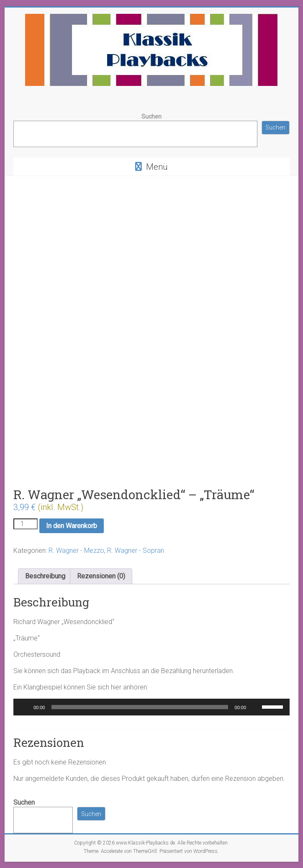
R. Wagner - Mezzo (76, 551)
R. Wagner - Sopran (136, 551)
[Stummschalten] (255, 707)
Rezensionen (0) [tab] (101, 576)
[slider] (140, 707)
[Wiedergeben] (24, 707)
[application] (151, 707)
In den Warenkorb (72, 526)
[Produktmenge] (26, 524)
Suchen (151, 117)
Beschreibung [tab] (45, 576)
